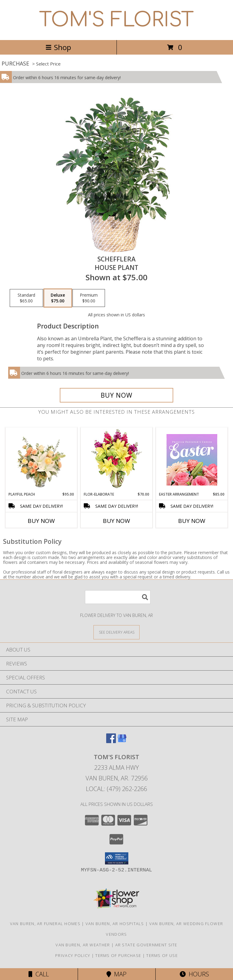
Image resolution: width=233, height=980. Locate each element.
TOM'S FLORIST (116, 20)
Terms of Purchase (118, 955)
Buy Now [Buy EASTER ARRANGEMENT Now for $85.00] (192, 521)
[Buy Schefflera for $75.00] (116, 395)
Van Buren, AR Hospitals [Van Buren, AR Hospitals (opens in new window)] (115, 924)
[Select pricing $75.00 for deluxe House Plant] (58, 298)
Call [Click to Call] (39, 974)
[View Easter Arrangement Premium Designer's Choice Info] (192, 460)
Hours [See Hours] (194, 974)
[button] (117, 858)
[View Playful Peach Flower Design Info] (41, 460)
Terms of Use (162, 955)
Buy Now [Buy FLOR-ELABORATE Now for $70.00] (116, 521)
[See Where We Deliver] (116, 632)
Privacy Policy (73, 955)
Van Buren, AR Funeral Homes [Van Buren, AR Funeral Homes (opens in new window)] (45, 924)
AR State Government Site (146, 945)
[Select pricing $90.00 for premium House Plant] (89, 298)
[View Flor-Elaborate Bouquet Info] (117, 460)
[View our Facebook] (111, 741)
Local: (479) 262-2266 (116, 789)
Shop (58, 47)
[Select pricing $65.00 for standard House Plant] (26, 298)
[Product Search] (118, 597)
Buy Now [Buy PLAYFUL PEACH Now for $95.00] (41, 521)
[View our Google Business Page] (122, 741)
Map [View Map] (116, 974)
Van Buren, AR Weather (83, 945)
